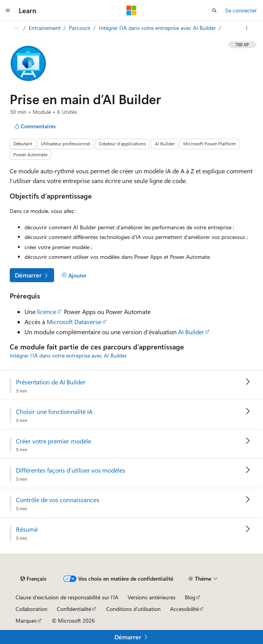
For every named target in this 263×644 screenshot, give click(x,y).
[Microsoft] (131, 10)
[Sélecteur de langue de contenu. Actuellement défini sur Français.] (33, 579)
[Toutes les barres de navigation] (16, 28)
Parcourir (81, 28)
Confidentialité (74, 609)
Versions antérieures (152, 597)
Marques (26, 620)
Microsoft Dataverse (74, 322)
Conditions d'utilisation (133, 609)
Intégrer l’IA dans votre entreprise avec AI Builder (158, 28)
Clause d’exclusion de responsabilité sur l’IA (67, 597)
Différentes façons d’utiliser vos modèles (71, 470)
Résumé (27, 529)
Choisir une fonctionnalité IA (54, 412)
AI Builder (191, 332)
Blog (190, 597)
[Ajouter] (74, 275)
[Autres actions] (247, 28)
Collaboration (32, 609)
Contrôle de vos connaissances (58, 500)
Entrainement (46, 28)
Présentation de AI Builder (51, 382)
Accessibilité (184, 609)
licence (46, 312)
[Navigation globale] (8, 10)
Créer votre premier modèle (53, 441)
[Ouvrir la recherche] (214, 10)
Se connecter (241, 10)
